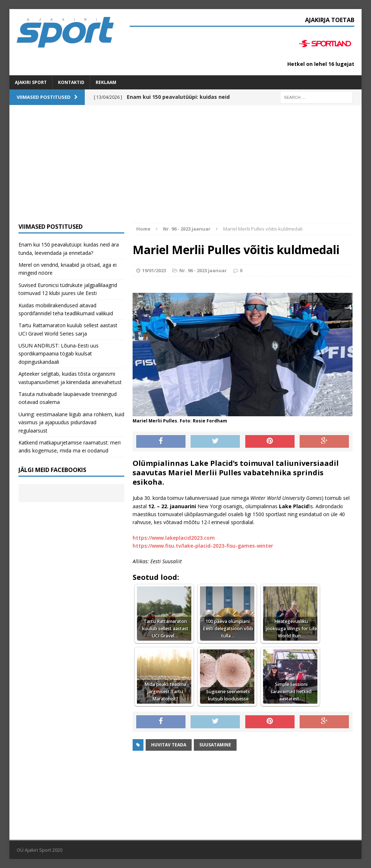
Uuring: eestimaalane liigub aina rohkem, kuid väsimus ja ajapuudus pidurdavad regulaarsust (71, 422)
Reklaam (106, 82)
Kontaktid (71, 82)
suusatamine (215, 745)
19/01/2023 (154, 270)
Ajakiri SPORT (31, 82)
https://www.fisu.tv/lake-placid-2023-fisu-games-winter (203, 546)
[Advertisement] (186, 169)
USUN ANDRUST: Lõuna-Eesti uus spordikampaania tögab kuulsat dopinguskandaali (59, 354)
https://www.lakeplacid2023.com (174, 538)
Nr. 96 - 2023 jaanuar (203, 270)
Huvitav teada (169, 745)
